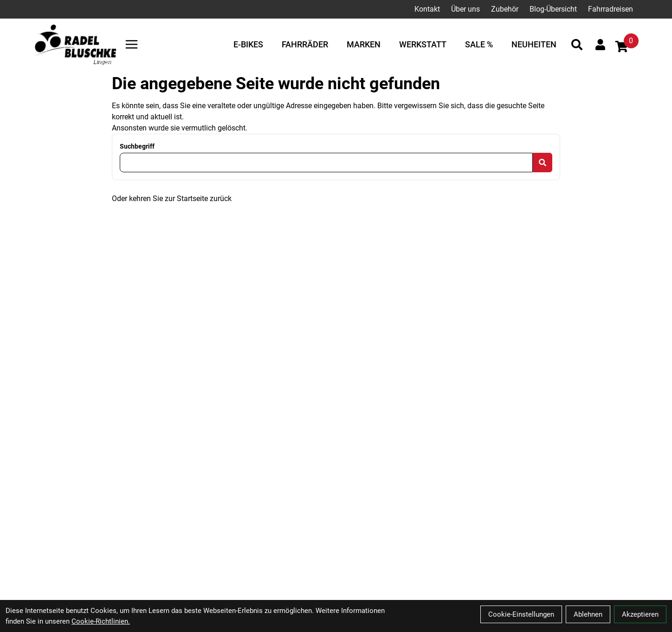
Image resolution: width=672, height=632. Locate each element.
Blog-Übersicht (553, 9)
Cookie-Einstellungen (521, 614)
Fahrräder (305, 44)
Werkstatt (423, 44)
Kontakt (427, 9)
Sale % (479, 44)
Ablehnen (588, 614)
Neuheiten (534, 44)
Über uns (465, 9)
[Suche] (577, 45)
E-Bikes (248, 44)
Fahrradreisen (611, 9)
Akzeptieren (640, 614)
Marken (364, 44)
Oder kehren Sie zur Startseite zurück (172, 199)
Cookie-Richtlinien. (101, 621)
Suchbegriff (137, 146)
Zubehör (505, 9)
